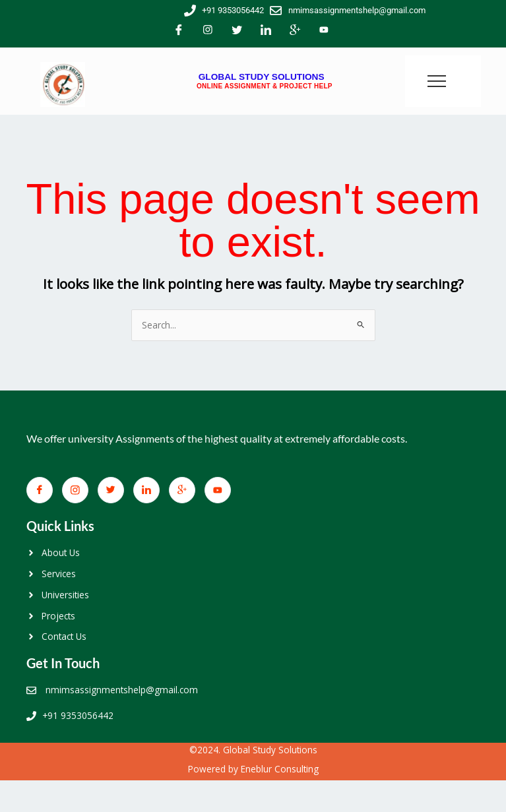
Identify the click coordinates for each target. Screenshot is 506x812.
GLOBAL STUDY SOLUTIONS (262, 77)
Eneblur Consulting (280, 769)
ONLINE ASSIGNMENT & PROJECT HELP (265, 86)
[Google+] (295, 31)
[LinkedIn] (266, 31)
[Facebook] (179, 31)
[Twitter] (237, 31)
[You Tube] (324, 31)
